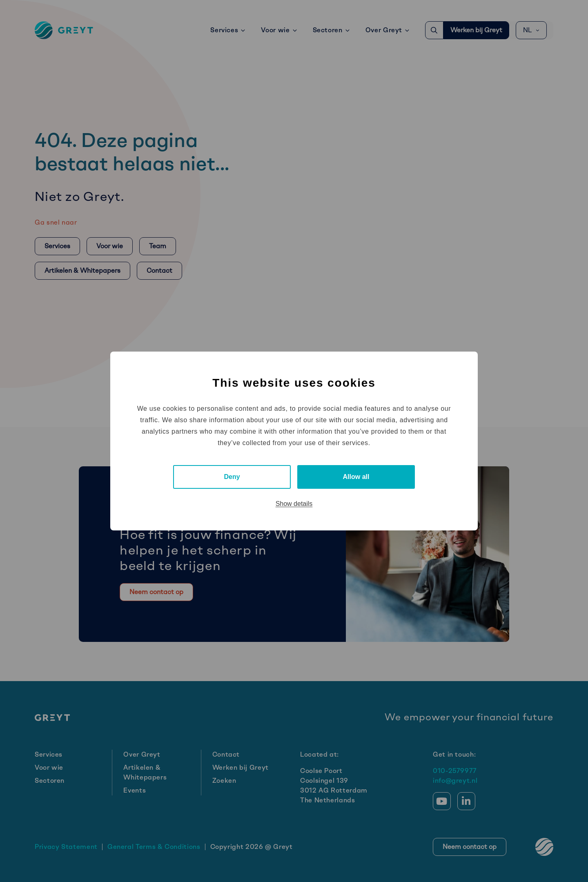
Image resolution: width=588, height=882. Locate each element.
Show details (294, 504)
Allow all (356, 477)
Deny (232, 477)
